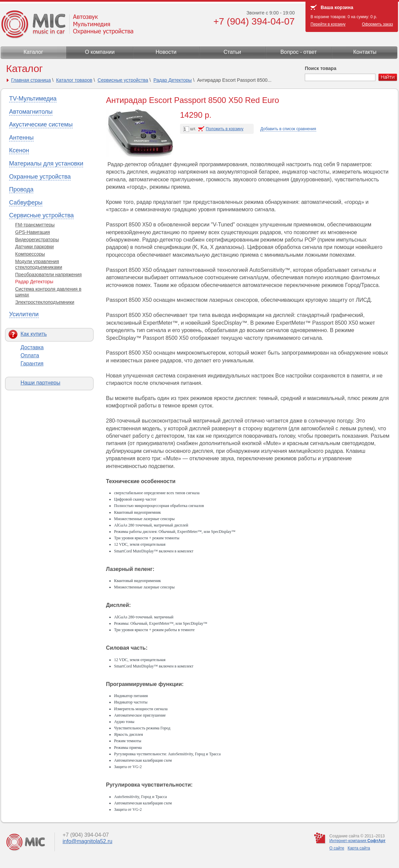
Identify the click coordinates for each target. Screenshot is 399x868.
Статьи (232, 52)
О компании (100, 52)
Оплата (30, 355)
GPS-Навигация (32, 232)
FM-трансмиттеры (35, 225)
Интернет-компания (357, 841)
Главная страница (31, 80)
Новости (166, 52)
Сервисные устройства (123, 80)
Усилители (24, 314)
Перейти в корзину (328, 24)
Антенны (21, 138)
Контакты (365, 52)
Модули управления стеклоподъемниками (39, 264)
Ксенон (19, 150)
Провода (21, 189)
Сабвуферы (26, 203)
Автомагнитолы (31, 112)
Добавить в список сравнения (288, 129)
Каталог (33, 52)
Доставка (32, 347)
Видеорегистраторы (37, 240)
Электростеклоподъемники (45, 302)
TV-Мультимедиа (33, 99)
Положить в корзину (225, 129)
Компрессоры (30, 254)
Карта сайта (359, 848)
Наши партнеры (40, 383)
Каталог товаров (74, 80)
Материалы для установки (46, 164)
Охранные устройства (40, 177)
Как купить (34, 334)
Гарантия (32, 364)
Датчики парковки (34, 247)
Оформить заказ (377, 24)
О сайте (337, 848)
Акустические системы (41, 124)
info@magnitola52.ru (87, 841)
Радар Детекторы (173, 80)
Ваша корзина (337, 7)
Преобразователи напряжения (48, 275)
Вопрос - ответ (298, 52)
